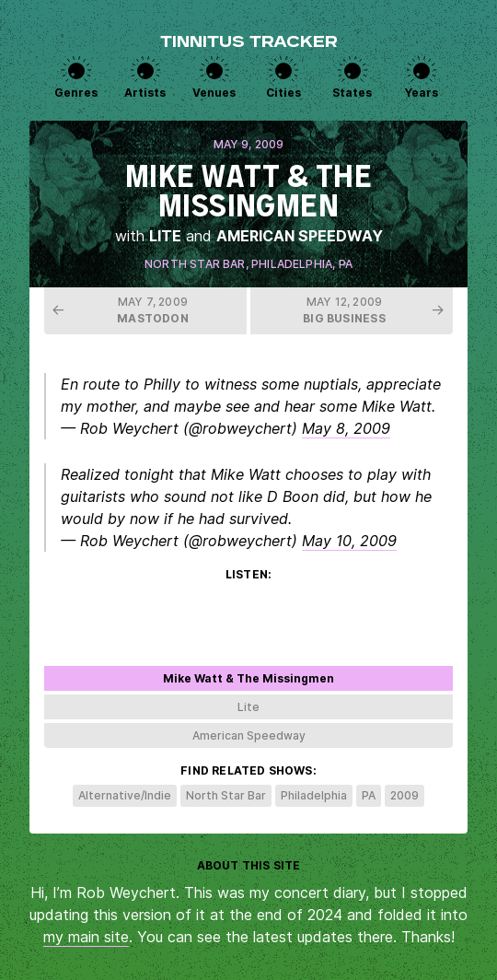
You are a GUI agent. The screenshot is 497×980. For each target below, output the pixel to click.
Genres (76, 93)
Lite (165, 236)
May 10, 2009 (349, 541)
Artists (145, 93)
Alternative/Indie (125, 795)
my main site (86, 937)
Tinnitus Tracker (249, 43)
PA (346, 264)
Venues (214, 93)
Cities (283, 93)
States (352, 93)
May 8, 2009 (346, 428)
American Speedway (300, 236)
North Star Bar (195, 264)
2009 (405, 795)
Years (422, 93)
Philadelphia (292, 264)
